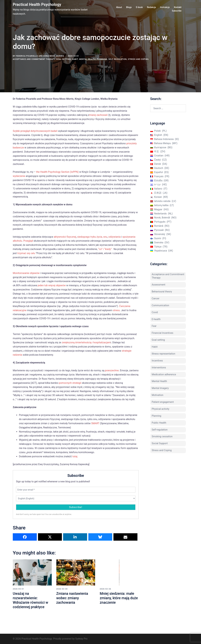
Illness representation (164, 354)
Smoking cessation (162, 436)
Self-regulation (118, 59)
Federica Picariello (27, 56)
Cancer (156, 298)
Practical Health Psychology (37, 5)
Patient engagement (163, 402)
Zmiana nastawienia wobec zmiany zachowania (73, 598)
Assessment (159, 285)
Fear (154, 326)
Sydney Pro (81, 639)
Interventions (159, 368)
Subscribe (177, 11)
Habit (75, 59)
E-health (156, 319)
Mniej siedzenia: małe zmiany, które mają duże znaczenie (118, 598)
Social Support (160, 443)
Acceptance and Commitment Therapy (34, 59)
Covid (155, 312)
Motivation (158, 395)
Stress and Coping (138, 59)
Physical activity (161, 409)
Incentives (157, 361)
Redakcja (151, 7)
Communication (160, 305)
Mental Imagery (160, 388)
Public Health (159, 423)
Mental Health (87, 59)
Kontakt (178, 7)
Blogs (129, 7)
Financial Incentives (163, 333)
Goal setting (63, 59)
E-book (139, 7)
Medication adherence (164, 374)
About (119, 7)
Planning (102, 59)
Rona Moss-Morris (54, 56)
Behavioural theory (162, 292)
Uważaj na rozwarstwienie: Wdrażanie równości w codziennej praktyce (31, 600)
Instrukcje (165, 7)
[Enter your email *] (76, 490)
